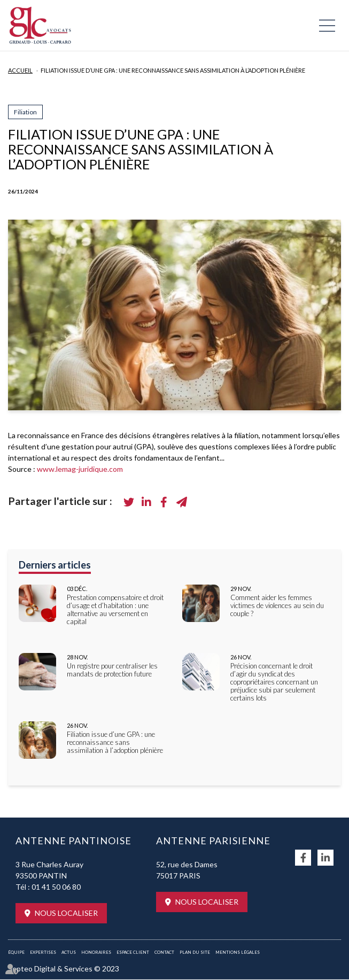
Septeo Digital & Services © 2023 (64, 969)
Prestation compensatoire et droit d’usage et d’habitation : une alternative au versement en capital (115, 610)
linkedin (325, 858)
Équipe (16, 952)
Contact (164, 952)
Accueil (20, 70)
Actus (69, 952)
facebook (303, 858)
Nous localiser (66, 913)
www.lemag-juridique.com (80, 469)
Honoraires (96, 952)
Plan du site (195, 952)
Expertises (43, 952)
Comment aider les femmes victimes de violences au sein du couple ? (277, 606)
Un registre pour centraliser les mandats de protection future (112, 670)
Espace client (133, 952)
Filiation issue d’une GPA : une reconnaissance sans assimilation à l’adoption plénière (173, 70)
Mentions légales (238, 952)
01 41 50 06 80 (56, 887)
